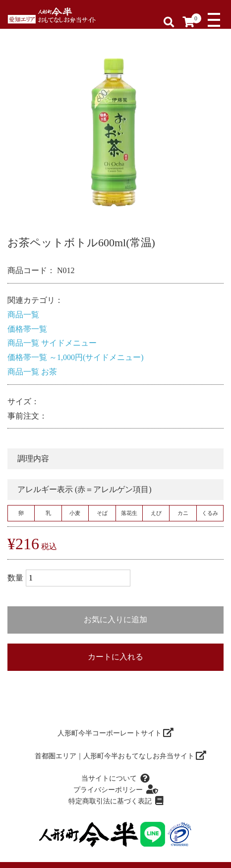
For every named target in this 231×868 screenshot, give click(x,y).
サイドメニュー (69, 343)
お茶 (49, 372)
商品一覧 (23, 315)
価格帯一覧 (27, 329)
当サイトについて (115, 779)
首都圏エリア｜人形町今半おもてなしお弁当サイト (121, 756)
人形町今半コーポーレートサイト (116, 733)
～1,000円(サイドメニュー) (96, 357)
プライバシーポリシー (115, 790)
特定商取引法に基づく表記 (116, 801)
